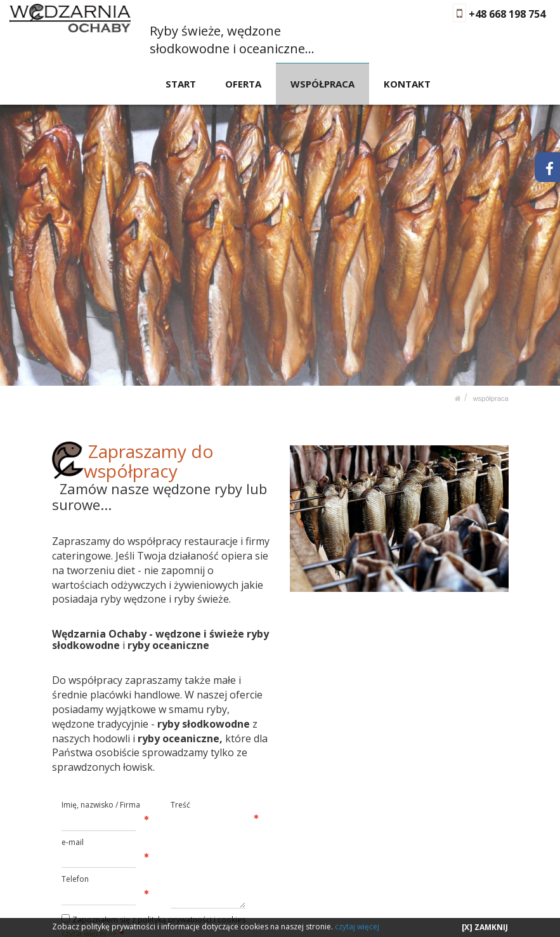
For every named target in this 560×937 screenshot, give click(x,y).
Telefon (75, 879)
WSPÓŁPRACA (322, 83)
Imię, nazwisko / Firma (101, 805)
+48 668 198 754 (507, 14)
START (181, 83)
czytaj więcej (357, 927)
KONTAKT (407, 83)
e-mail (73, 842)
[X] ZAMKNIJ (485, 927)
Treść (180, 805)
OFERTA (244, 83)
